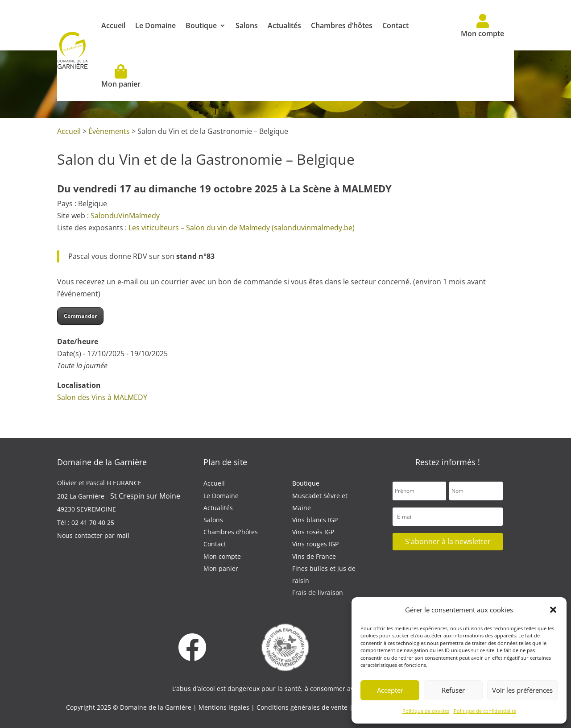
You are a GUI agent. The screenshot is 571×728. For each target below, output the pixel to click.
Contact (395, 25)
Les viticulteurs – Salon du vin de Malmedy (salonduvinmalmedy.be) (242, 228)
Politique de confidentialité (485, 711)
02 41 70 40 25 (93, 522)
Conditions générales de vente (303, 707)
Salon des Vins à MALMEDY (102, 397)
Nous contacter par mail (93, 535)
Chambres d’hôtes (342, 25)
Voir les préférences (522, 690)
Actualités (284, 25)
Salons (247, 25)
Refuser (453, 690)
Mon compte (482, 26)
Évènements (109, 131)
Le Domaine (155, 25)
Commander (80, 316)
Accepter (390, 690)
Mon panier (121, 77)
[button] (553, 610)
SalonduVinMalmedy (125, 216)
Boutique (201, 25)
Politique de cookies (426, 711)
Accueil (113, 25)
